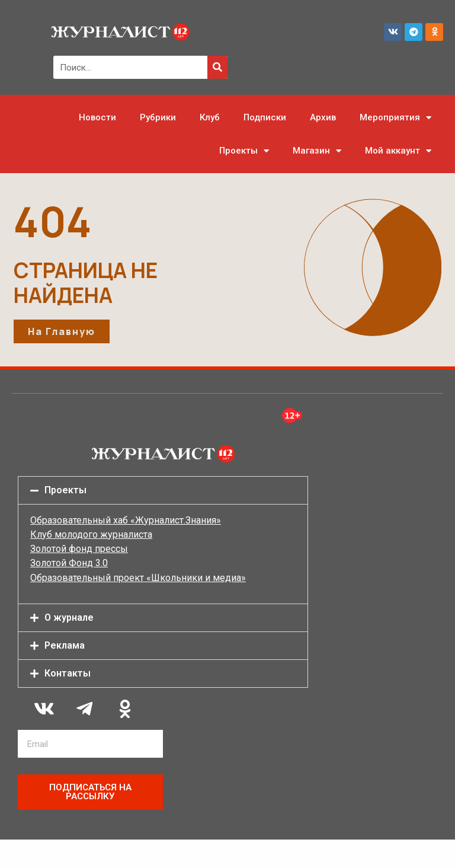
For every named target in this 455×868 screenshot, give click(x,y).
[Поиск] (217, 67)
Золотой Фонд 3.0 (69, 563)
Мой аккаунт (398, 151)
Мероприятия (395, 118)
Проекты (244, 151)
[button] (163, 490)
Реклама (65, 645)
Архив (323, 117)
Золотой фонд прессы (79, 549)
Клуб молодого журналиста (91, 534)
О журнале (69, 618)
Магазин (317, 151)
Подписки (265, 117)
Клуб (210, 117)
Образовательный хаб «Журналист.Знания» (126, 520)
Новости (97, 117)
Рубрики (158, 117)
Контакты (68, 673)
